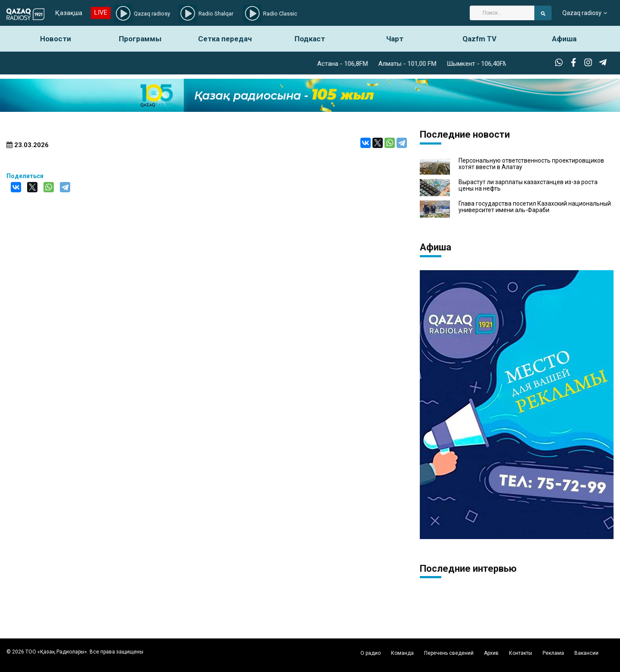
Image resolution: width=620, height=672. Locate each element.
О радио (370, 653)
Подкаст (310, 39)
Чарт (395, 39)
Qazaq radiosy (582, 13)
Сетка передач (225, 39)
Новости (56, 39)
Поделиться (25, 176)
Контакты (521, 653)
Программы (140, 39)
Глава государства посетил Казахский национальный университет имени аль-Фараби (535, 207)
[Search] (502, 13)
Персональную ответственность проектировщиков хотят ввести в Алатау (531, 164)
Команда (402, 653)
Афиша (564, 39)
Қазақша (69, 13)
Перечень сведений (449, 653)
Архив (491, 653)
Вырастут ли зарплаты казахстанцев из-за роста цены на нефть (528, 185)
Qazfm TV (479, 39)
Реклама (553, 653)
